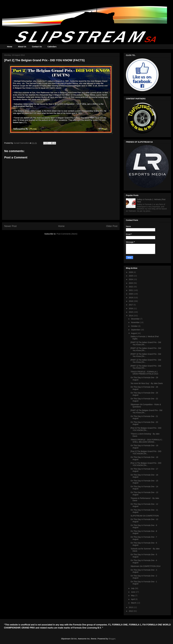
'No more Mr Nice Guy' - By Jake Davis (147, 383)
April (133, 599)
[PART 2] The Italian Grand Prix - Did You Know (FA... (146, 361)
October (135, 326)
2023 (131, 283)
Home (10, 47)
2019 (131, 298)
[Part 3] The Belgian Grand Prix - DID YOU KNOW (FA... (146, 429)
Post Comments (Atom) (67, 234)
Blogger (112, 639)
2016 (131, 308)
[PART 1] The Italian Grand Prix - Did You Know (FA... (146, 367)
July (133, 588)
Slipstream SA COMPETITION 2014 (145, 566)
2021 (131, 290)
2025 (131, 276)
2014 (131, 316)
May (133, 596)
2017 (131, 305)
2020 (131, 294)
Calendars (52, 47)
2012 (131, 611)
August (134, 333)
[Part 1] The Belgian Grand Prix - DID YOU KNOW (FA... (146, 464)
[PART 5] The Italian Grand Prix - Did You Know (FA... (146, 343)
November (136, 322)
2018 (131, 301)
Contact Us (37, 47)
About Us (22, 47)
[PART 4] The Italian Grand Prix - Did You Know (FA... (146, 349)
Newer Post (10, 226)
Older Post (112, 226)
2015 (131, 312)
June (133, 592)
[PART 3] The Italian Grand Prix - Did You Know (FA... (146, 355)
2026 (131, 272)
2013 (131, 607)
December (136, 319)
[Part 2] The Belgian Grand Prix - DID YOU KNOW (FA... (146, 452)
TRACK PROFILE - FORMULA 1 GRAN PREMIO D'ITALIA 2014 (144, 373)
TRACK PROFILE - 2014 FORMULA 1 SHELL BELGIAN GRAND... (146, 441)
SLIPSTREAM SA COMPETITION (145, 516)
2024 (131, 279)
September (136, 330)
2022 (131, 287)
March (134, 603)
